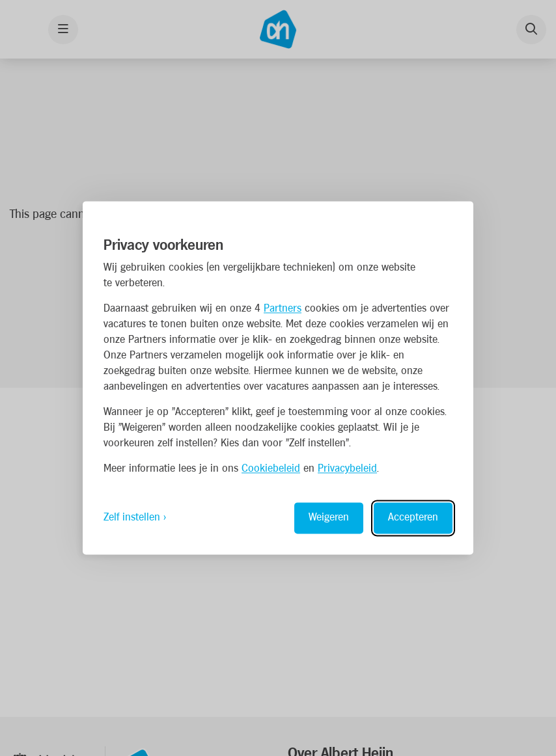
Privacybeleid (347, 469)
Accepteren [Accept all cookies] (413, 518)
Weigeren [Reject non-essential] (329, 518)
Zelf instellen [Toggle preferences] (132, 518)
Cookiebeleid (271, 469)
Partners (283, 309)
